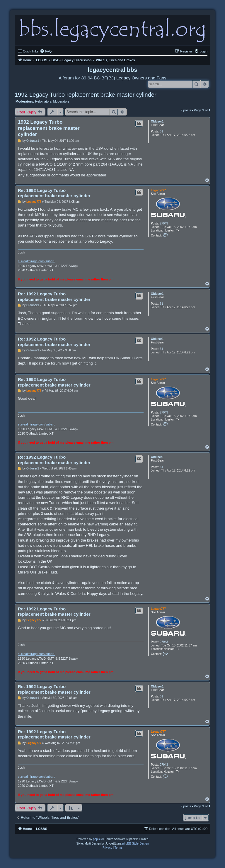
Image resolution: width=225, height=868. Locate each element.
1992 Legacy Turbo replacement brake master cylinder (86, 95)
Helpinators (43, 101)
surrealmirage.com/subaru (37, 261)
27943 (164, 223)
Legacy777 (158, 190)
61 (162, 131)
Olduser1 (157, 121)
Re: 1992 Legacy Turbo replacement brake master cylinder (54, 193)
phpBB (97, 839)
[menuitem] (46, 51)
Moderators (61, 101)
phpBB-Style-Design (135, 844)
